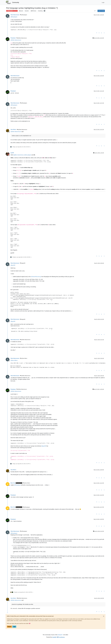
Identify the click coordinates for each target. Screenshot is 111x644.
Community (16, 2)
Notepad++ (60, 635)
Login (14, 627)
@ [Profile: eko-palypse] (28, 155)
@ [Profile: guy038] (13, 265)
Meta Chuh (13, 483)
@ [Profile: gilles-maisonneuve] (18, 155)
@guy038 (23, 263)
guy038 (12, 153)
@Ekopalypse (24, 15)
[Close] (104, 616)
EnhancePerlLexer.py (36, 277)
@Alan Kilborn (24, 358)
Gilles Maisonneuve (15, 15)
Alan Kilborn (13, 129)
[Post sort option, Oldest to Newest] (95, 11)
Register (9, 627)
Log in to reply (101, 11)
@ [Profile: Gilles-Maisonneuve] (16, 40)
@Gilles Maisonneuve (22, 38)
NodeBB (54, 637)
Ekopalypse (13, 38)
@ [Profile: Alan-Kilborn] (14, 360)
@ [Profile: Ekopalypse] (14, 17)
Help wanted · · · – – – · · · (12, 11)
